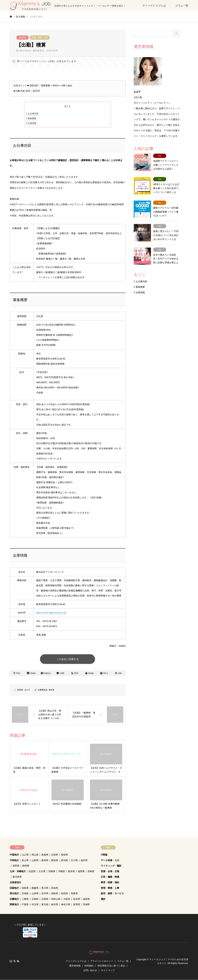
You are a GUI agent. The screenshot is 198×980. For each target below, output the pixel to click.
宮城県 (25, 894)
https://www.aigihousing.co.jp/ (51, 613)
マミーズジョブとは (154, 6)
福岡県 (81, 871)
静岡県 (26, 866)
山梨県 (35, 860)
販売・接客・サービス (112, 894)
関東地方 (14, 905)
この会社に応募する (68, 659)
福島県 (55, 894)
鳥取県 (64, 855)
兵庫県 (45, 899)
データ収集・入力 (110, 860)
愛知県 (55, 860)
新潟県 (64, 860)
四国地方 (14, 888)
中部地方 (14, 860)
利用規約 (89, 966)
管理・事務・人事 (40, 38)
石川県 (74, 860)
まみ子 (27, 690)
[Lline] (60, 674)
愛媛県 (35, 888)
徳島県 (25, 888)
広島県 (55, 855)
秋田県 (64, 894)
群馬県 (77, 905)
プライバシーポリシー (102, 961)
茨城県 (86, 905)
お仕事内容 (32, 114)
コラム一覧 (182, 6)
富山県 (25, 860)
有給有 (51, 690)
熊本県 (71, 871)
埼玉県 (35, 905)
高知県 (55, 888)
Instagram (11, 961)
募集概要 (31, 118)
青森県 (74, 894)
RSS (18, 961)
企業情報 (31, 123)
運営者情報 (75, 966)
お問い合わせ (90, 970)
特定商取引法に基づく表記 (111, 966)
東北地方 (14, 894)
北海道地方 (15, 883)
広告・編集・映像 (110, 877)
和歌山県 (56, 899)
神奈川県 (66, 905)
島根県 (45, 855)
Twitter (14, 961)
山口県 (25, 855)
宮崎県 (52, 871)
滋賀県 (86, 899)
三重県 (25, 899)
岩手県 (45, 894)
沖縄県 (62, 871)
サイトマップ (108, 970)
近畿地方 (14, 899)
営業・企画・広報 (110, 871)
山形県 (35, 894)
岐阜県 (23, 38)
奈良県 (77, 899)
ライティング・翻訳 (111, 866)
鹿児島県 (17, 877)
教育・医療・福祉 (110, 883)
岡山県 (35, 855)
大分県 (42, 871)
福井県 (84, 860)
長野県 (16, 866)
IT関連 (104, 855)
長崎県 (91, 871)
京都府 (35, 899)
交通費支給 (43, 690)
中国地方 (14, 855)
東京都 (45, 905)
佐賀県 (32, 871)
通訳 (103, 899)
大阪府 (67, 899)
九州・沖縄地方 (18, 871)
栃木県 (55, 905)
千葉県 (25, 905)
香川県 (45, 888)
